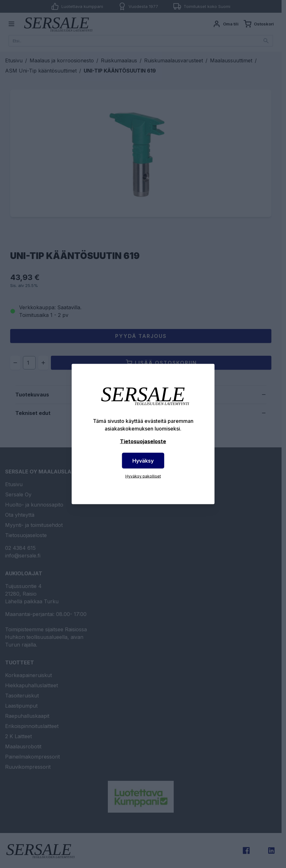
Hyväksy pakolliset (143, 476)
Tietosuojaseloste (143, 441)
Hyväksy (143, 461)
